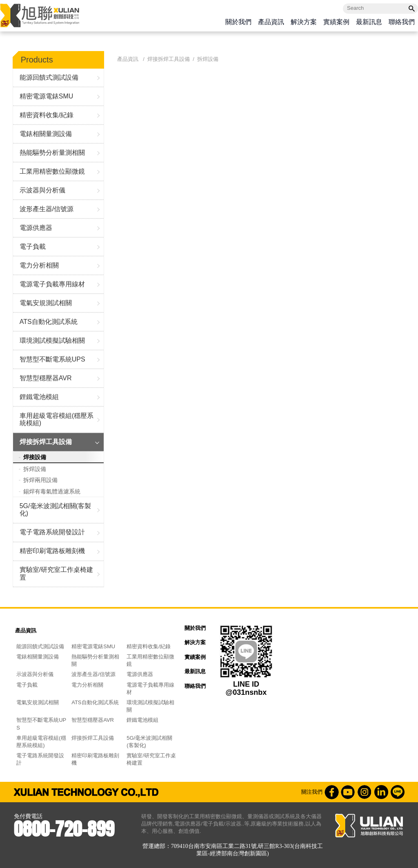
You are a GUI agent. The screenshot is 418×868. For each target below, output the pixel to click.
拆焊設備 (35, 469)
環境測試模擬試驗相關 (52, 340)
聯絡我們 (402, 22)
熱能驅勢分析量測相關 (52, 153)
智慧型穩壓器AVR (46, 378)
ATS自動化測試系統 (49, 322)
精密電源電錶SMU (47, 96)
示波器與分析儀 (42, 190)
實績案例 (336, 22)
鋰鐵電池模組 (39, 397)
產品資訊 (271, 22)
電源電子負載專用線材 (52, 284)
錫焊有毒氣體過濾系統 (52, 491)
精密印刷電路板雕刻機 (52, 551)
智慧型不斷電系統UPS (52, 359)
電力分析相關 (39, 265)
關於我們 (238, 22)
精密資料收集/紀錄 (47, 115)
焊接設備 (35, 457)
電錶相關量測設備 (46, 134)
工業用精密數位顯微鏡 (52, 171)
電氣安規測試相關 (46, 303)
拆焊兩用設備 (40, 480)
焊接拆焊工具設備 (46, 442)
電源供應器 (36, 228)
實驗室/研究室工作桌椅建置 (56, 573)
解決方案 (304, 22)
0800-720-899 (64, 829)
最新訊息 (369, 22)
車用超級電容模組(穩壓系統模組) (57, 419)
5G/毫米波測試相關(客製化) (55, 510)
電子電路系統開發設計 (52, 532)
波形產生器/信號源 (47, 209)
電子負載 (33, 247)
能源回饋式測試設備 (49, 77)
